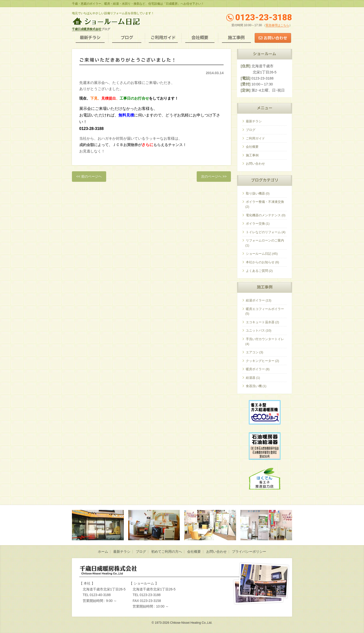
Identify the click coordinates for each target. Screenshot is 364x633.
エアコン (252, 352)
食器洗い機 (254, 386)
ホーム (103, 552)
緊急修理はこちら (277, 25)
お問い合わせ (275, 38)
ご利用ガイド (163, 38)
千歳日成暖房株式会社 (87, 29)
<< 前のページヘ (89, 176)
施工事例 (236, 38)
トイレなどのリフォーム (263, 232)
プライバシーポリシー (249, 552)
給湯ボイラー (255, 300)
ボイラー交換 (255, 224)
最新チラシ (90, 38)
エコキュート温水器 (260, 322)
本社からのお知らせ (260, 262)
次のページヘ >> (214, 176)
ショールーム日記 (259, 254)
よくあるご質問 (257, 271)
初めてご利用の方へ (167, 552)
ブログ (127, 38)
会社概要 (200, 38)
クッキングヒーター (260, 361)
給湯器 (251, 378)
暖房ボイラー (255, 369)
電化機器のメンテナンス (263, 215)
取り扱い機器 (255, 193)
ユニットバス (255, 330)
